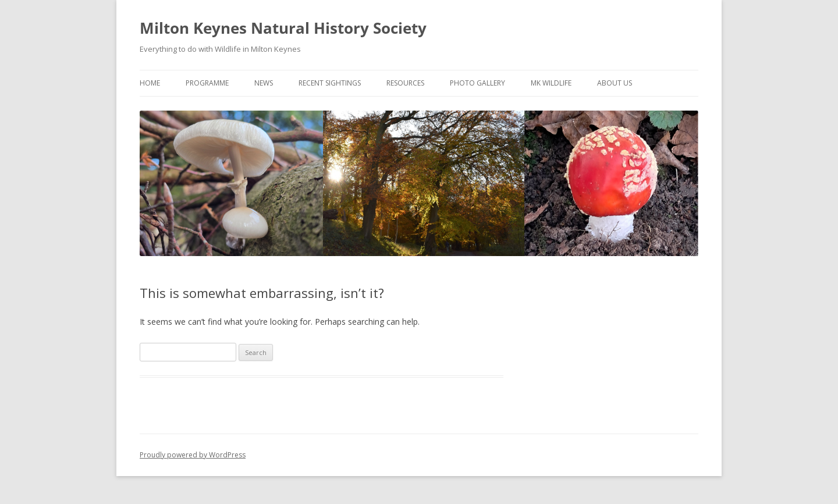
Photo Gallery (477, 83)
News (264, 83)
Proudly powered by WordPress (193, 455)
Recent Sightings (330, 83)
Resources (405, 83)
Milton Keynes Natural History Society (283, 28)
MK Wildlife (551, 83)
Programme (207, 83)
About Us (615, 83)
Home (150, 83)
